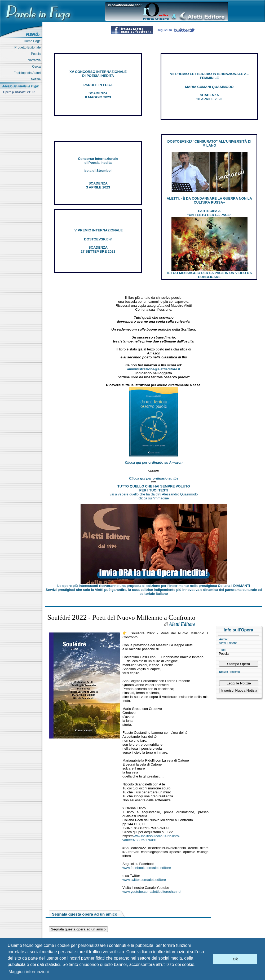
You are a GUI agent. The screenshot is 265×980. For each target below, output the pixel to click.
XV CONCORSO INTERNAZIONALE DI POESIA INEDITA (98, 74)
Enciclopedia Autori (28, 73)
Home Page (33, 41)
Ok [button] (235, 959)
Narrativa (35, 60)
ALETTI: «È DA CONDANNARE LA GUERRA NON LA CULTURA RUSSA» (209, 200)
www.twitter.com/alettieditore (144, 880)
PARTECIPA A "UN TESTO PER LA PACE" (209, 213)
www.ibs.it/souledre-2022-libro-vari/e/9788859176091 (151, 838)
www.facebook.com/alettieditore (147, 868)
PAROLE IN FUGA (98, 85)
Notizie (37, 79)
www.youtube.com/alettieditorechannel (152, 892)
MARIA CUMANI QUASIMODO (209, 87)
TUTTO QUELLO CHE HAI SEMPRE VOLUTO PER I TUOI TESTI (154, 488)
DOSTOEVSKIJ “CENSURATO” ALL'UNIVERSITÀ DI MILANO (209, 143)
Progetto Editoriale (28, 47)
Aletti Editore (228, 643)
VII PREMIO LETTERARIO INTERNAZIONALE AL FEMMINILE (209, 76)
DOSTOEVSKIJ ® (98, 239)
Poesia (37, 54)
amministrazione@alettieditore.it (154, 369)
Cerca (37, 67)
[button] (208, 959)
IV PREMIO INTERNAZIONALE (98, 230)
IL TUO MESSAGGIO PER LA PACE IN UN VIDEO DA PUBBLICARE (209, 275)
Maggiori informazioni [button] (29, 972)
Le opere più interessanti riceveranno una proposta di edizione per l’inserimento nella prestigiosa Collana (154, 586)
